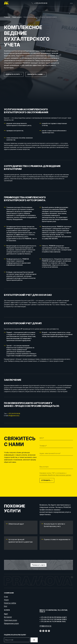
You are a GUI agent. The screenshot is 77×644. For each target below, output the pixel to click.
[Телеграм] (41, 631)
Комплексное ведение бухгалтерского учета (40, 17)
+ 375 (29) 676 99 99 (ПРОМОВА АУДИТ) (53, 617)
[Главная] (6, 3)
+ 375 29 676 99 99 (14, 414)
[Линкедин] (43, 631)
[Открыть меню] (71, 3)
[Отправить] (34, 640)
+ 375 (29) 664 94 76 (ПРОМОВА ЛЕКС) (53, 621)
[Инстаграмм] (46, 631)
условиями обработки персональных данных (55, 475)
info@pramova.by (14, 416)
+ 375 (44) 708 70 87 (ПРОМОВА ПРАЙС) (53, 619)
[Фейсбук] (49, 631)
